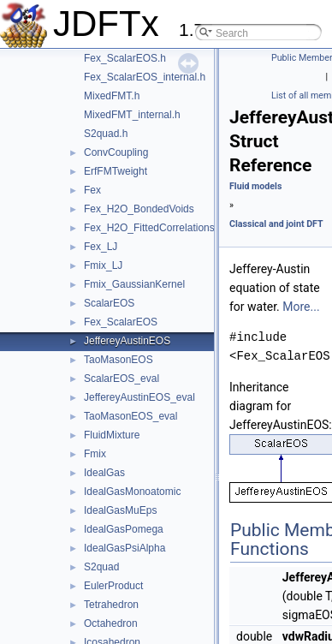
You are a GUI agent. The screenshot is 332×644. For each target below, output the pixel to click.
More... (301, 307)
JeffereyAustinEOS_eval (139, 397)
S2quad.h (106, 134)
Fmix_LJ (103, 265)
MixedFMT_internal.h (132, 115)
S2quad (101, 567)
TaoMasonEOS (119, 360)
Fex (92, 190)
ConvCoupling (116, 152)
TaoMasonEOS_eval (130, 416)
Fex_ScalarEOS (121, 322)
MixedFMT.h (112, 96)
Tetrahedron (111, 605)
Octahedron (111, 623)
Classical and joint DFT (276, 224)
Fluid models (255, 186)
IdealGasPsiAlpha (124, 548)
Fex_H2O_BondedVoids (139, 209)
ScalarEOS (109, 303)
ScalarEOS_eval (122, 379)
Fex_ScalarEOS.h (125, 58)
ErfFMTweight (116, 171)
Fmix (95, 454)
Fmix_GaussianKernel (134, 284)
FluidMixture (112, 435)
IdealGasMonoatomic (132, 492)
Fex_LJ (101, 247)
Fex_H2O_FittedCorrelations (149, 228)
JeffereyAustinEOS (127, 341)
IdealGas (104, 473)
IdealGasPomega (124, 529)
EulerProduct (113, 586)
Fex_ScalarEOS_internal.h (145, 77)
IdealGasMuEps (120, 510)
